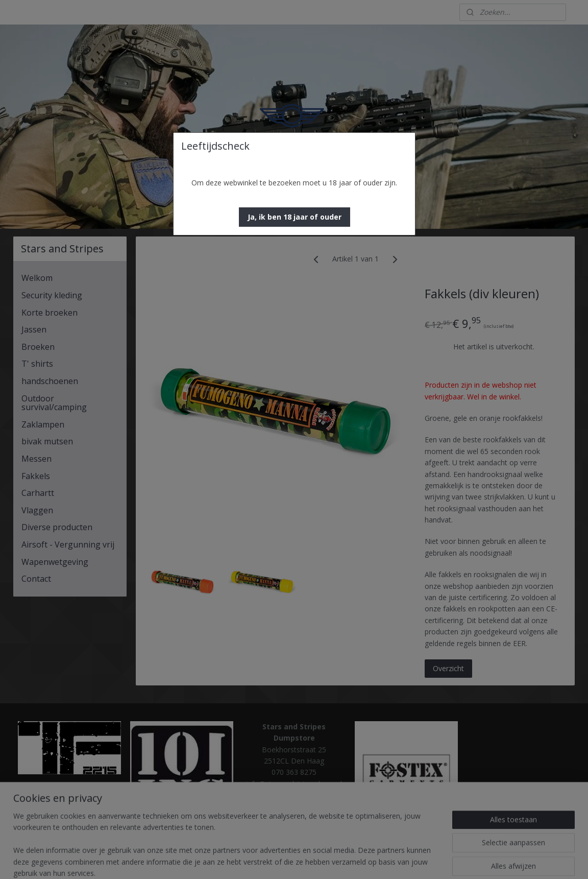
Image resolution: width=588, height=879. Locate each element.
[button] (295, 217)
